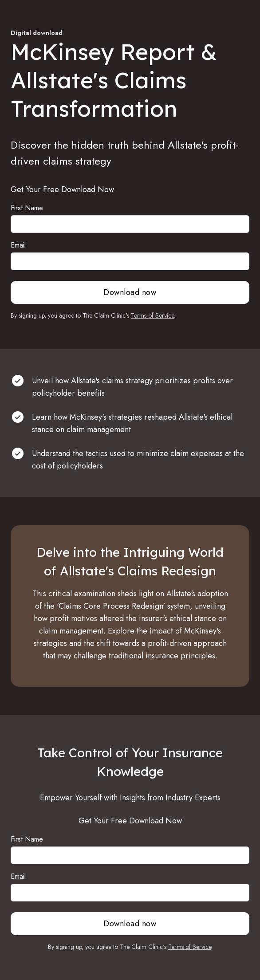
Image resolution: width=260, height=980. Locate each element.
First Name (27, 208)
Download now (130, 292)
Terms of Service (152, 315)
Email (18, 245)
